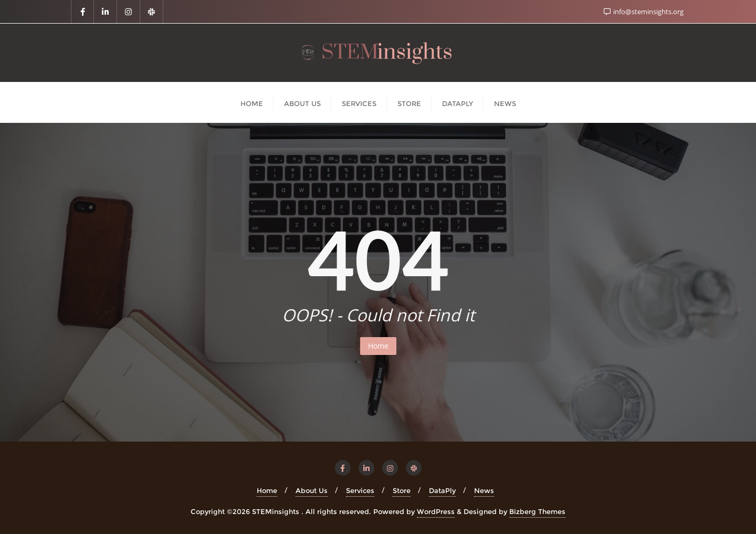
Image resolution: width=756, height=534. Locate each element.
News (484, 490)
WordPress (436, 511)
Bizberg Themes (537, 511)
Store (402, 490)
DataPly (442, 490)
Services (360, 490)
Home (378, 346)
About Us (312, 490)
